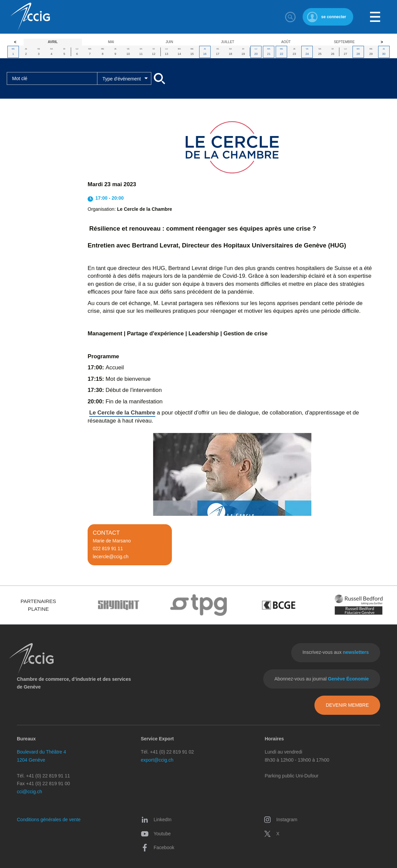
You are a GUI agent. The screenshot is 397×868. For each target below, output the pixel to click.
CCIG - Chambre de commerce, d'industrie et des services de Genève (30, 17)
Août (286, 42)
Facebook (158, 848)
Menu (375, 17)
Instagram (280, 820)
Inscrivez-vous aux (335, 652)
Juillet (228, 42)
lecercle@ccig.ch (111, 557)
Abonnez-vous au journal (322, 679)
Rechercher (291, 17)
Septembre (344, 42)
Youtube (156, 834)
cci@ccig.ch (29, 792)
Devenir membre (347, 705)
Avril (53, 42)
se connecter (334, 17)
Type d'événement (122, 79)
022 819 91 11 (108, 548)
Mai (111, 42)
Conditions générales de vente (49, 820)
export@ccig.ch (157, 760)
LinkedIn (156, 820)
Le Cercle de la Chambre (122, 413)
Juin (169, 42)
